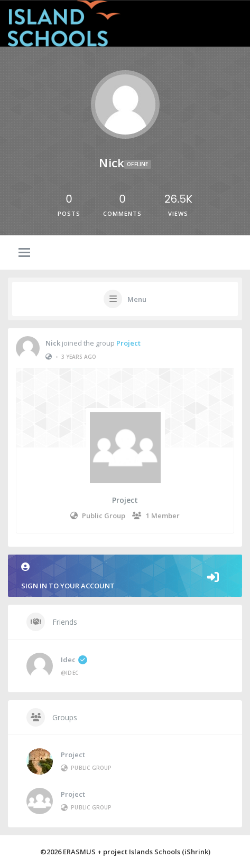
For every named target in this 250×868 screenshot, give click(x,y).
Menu (137, 299)
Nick (53, 345)
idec (74, 660)
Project (128, 345)
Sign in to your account (125, 576)
